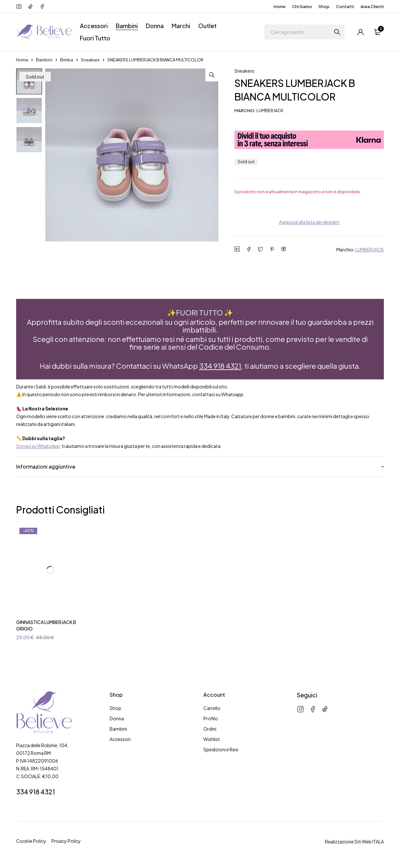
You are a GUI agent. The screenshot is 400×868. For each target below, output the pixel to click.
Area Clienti (372, 6)
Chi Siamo (302, 6)
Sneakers (90, 60)
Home (280, 6)
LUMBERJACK (370, 249)
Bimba (67, 60)
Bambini (44, 60)
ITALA (378, 842)
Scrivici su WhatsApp (38, 446)
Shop (324, 6)
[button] (212, 75)
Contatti (345, 6)
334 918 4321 (220, 366)
